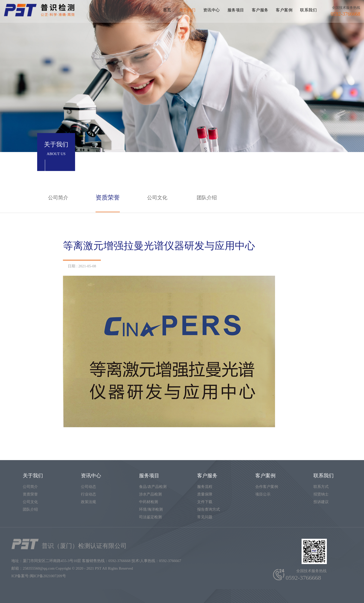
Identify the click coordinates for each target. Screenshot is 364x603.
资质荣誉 (108, 198)
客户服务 (260, 10)
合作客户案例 (267, 487)
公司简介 (58, 198)
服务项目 (236, 10)
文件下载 (205, 502)
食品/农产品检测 (153, 487)
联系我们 (308, 10)
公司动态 (88, 487)
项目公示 (263, 494)
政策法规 (88, 502)
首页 (167, 10)
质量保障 (205, 494)
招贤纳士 (321, 494)
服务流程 (205, 487)
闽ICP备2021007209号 (48, 576)
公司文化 (157, 198)
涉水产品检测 (150, 494)
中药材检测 (149, 502)
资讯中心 (212, 10)
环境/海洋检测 (151, 509)
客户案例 (284, 10)
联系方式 (321, 487)
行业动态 (88, 494)
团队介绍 (207, 198)
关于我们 (187, 10)
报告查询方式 (209, 509)
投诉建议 (321, 502)
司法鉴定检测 (150, 517)
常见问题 (205, 517)
